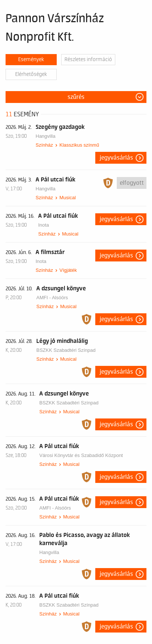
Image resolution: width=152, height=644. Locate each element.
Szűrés (76, 97)
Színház (44, 145)
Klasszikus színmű (79, 145)
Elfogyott (132, 183)
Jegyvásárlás (116, 158)
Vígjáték (68, 270)
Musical (67, 198)
